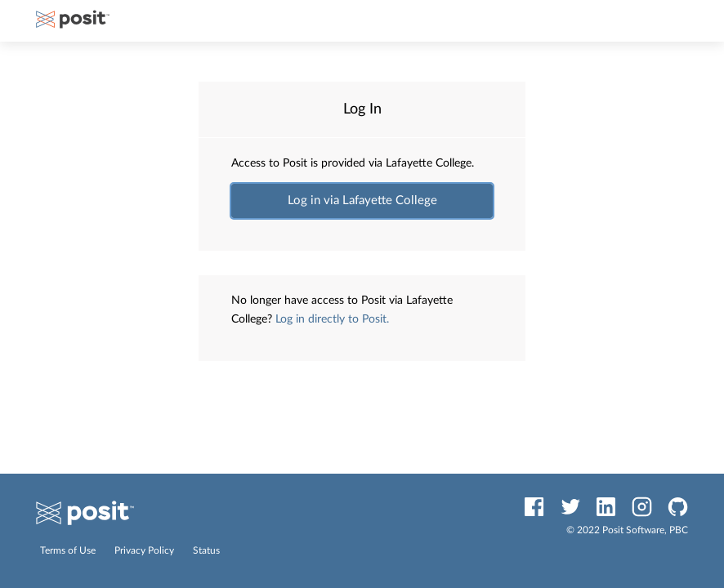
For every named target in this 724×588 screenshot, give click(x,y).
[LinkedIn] (606, 507)
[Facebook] (534, 507)
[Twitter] (570, 507)
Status (206, 550)
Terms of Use (69, 550)
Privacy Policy (145, 550)
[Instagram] (642, 507)
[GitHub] (678, 507)
